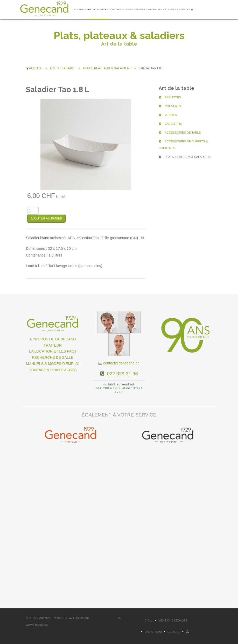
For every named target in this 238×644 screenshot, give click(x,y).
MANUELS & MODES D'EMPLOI (53, 364)
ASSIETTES (170, 97)
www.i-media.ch (37, 625)
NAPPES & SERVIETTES (147, 10)
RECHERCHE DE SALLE (53, 357)
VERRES (169, 115)
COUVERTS (170, 106)
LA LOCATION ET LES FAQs (53, 351)
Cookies (174, 632)
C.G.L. (149, 620)
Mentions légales (173, 620)
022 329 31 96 (121, 374)
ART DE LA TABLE (96, 10)
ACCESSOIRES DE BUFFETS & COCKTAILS (188, 141)
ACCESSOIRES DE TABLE (178, 133)
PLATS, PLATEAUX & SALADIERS (182, 150)
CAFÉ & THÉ (170, 124)
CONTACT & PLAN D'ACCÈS (53, 370)
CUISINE (127, 10)
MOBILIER (114, 10)
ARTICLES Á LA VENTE (176, 10)
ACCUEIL (79, 10)
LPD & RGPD (153, 632)
